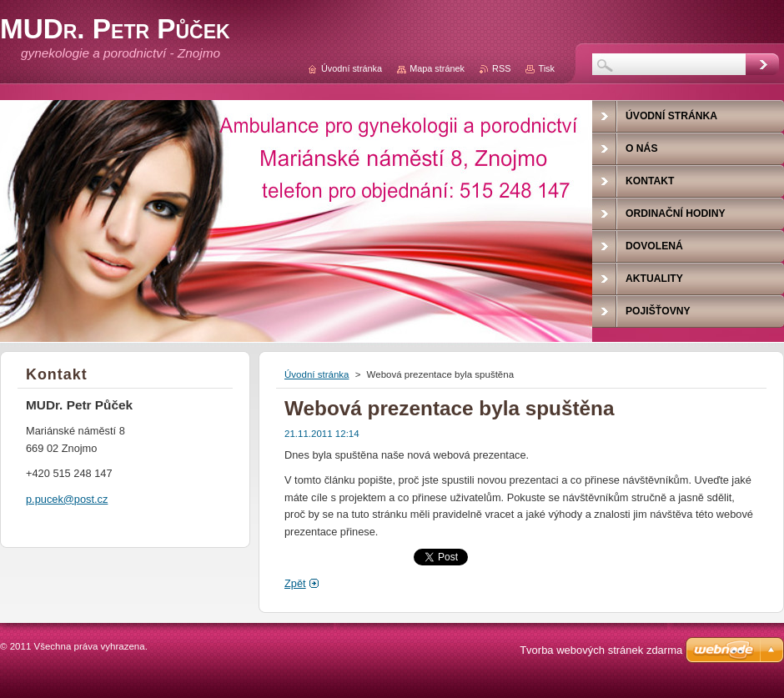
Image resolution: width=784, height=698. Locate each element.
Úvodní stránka (317, 374)
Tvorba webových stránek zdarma (601, 650)
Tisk (546, 68)
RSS (501, 68)
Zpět (295, 583)
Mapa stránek (437, 68)
